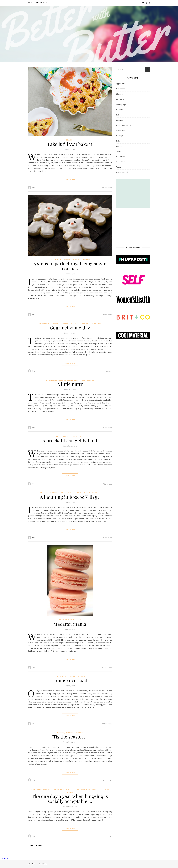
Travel (119, 167)
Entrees (65, 493)
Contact (44, 3)
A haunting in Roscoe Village (70, 497)
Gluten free (73, 380)
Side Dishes (94, 493)
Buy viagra (4, 858)
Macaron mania (70, 624)
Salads (119, 151)
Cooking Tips (56, 259)
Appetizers (44, 324)
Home (30, 3)
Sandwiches (95, 324)
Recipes (87, 259)
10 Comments (107, 724)
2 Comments (107, 836)
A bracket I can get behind (70, 440)
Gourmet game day (70, 328)
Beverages (56, 324)
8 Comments (107, 780)
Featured (120, 120)
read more (70, 179)
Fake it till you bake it (70, 144)
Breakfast (61, 436)
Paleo (83, 380)
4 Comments (107, 315)
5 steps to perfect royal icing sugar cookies (70, 266)
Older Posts (35, 845)
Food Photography (124, 125)
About (36, 3)
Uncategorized (122, 172)
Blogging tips (121, 94)
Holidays (77, 259)
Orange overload (70, 680)
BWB (34, 187)
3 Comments (107, 484)
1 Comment (108, 371)
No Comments (107, 187)
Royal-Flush (43, 864)
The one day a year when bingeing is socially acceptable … (70, 799)
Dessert (70, 140)
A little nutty (70, 384)
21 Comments (107, 667)
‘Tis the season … (70, 737)
